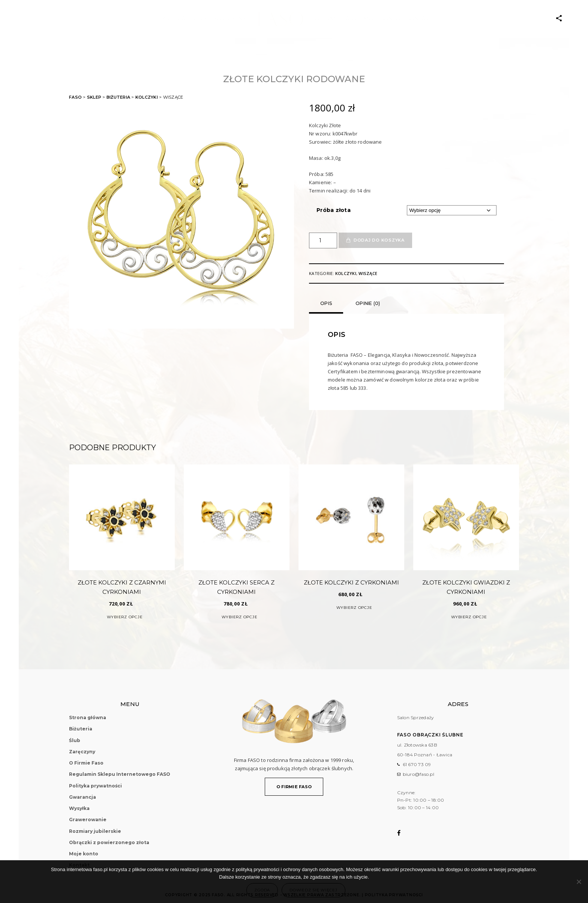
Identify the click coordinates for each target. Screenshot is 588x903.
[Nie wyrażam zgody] (579, 882)
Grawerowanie (88, 820)
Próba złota (334, 210)
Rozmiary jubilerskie (95, 831)
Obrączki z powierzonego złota (109, 842)
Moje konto (382, 19)
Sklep (94, 97)
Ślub (75, 740)
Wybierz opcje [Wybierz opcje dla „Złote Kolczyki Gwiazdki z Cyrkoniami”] (469, 617)
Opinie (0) (368, 303)
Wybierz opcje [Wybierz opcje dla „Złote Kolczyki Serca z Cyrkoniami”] (240, 617)
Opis (326, 303)
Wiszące (368, 273)
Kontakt (419, 19)
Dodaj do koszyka (379, 240)
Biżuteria (171, 19)
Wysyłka (79, 808)
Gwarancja (82, 797)
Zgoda (262, 890)
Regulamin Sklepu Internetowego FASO (120, 774)
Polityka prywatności (95, 786)
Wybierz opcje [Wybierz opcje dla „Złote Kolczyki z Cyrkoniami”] (354, 608)
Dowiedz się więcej (313, 890)
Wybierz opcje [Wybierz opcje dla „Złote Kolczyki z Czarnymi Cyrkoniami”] (125, 617)
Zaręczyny (230, 19)
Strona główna (88, 717)
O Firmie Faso (336, 19)
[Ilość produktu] (323, 240)
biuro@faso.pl (418, 774)
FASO (75, 97)
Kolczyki (147, 97)
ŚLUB (199, 19)
